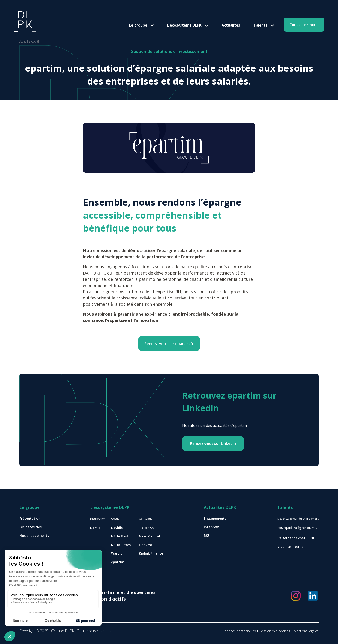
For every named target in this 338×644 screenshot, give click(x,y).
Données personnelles (239, 631)
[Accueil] (25, 19)
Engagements (215, 518)
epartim (118, 562)
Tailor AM (147, 528)
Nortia (95, 528)
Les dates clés (30, 527)
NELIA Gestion (122, 536)
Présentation (30, 518)
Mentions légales (306, 631)
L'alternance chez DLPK (296, 538)
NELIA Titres (121, 545)
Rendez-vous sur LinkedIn (213, 443)
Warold (117, 553)
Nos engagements (34, 536)
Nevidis (117, 528)
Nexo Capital (149, 536)
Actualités (231, 25)
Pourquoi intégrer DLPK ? (297, 528)
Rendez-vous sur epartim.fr (169, 344)
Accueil (24, 41)
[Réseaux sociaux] (296, 596)
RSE (207, 536)
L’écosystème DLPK (184, 25)
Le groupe (138, 25)
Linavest (146, 545)
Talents (260, 25)
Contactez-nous (304, 25)
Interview (211, 527)
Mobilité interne (290, 547)
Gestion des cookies (275, 631)
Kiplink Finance (151, 553)
